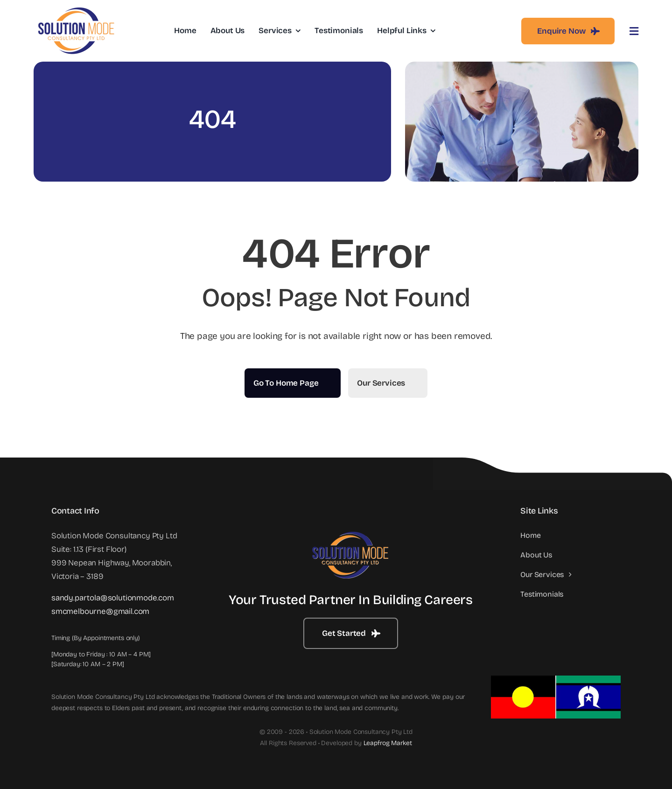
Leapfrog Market (388, 743)
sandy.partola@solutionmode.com (113, 598)
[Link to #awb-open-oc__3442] (634, 31)
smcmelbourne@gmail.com (100, 611)
